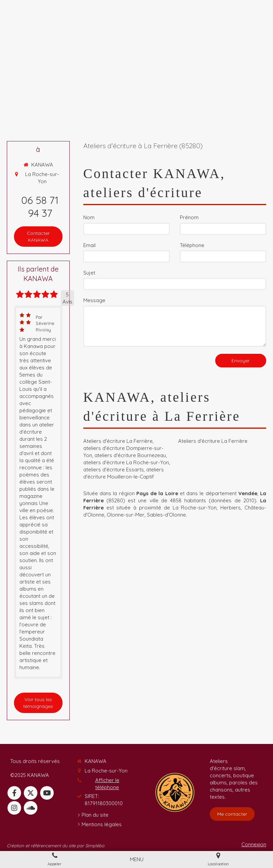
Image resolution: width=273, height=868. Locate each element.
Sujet (89, 273)
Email (89, 245)
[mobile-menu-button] (137, 859)
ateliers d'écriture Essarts (114, 470)
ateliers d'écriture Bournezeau (130, 455)
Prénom (189, 217)
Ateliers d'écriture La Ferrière (118, 441)
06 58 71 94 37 (40, 207)
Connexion (254, 844)
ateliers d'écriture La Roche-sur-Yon (126, 462)
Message (94, 300)
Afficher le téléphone (107, 784)
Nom (89, 217)
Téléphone (192, 245)
